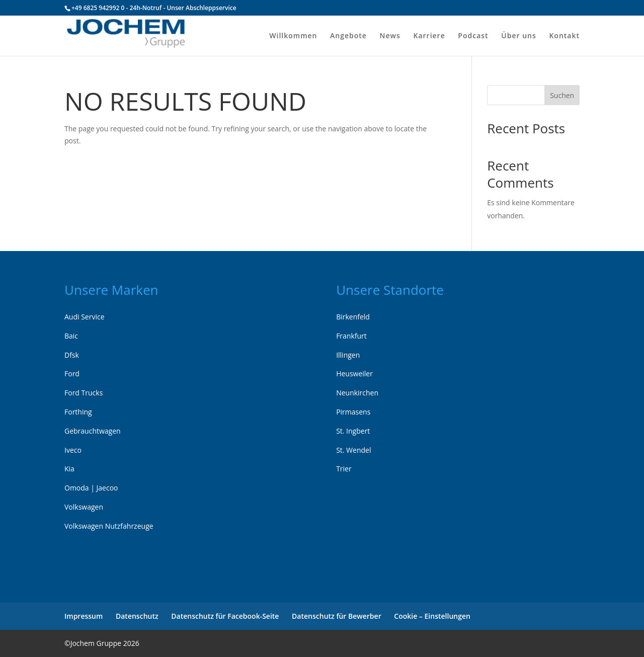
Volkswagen (84, 507)
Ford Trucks (84, 393)
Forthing (78, 412)
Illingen (348, 355)
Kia (69, 469)
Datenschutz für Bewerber (337, 616)
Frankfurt (351, 336)
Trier (344, 469)
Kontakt (564, 36)
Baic (71, 336)
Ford (72, 374)
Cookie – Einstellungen (432, 616)
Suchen (562, 95)
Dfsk (72, 355)
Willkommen (293, 36)
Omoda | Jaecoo (91, 488)
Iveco (73, 450)
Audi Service (85, 317)
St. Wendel (353, 450)
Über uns (518, 36)
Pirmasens (353, 412)
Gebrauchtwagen (93, 431)
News (390, 36)
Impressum (84, 616)
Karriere (429, 36)
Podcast (473, 36)
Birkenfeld (353, 317)
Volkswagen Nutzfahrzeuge (109, 526)
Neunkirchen (357, 393)
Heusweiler (354, 374)
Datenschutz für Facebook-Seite (225, 616)
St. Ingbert (353, 431)
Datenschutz (137, 616)
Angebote (348, 36)
